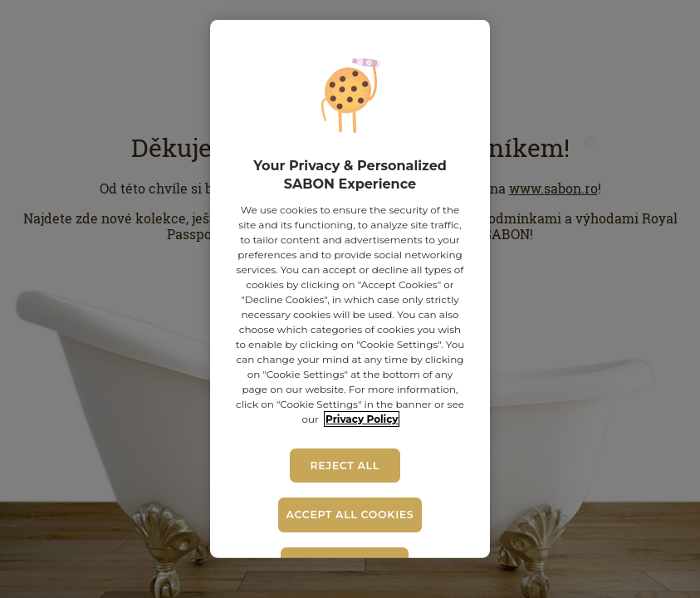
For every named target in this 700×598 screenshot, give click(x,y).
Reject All (344, 466)
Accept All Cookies (350, 515)
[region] (350, 289)
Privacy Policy (362, 419)
